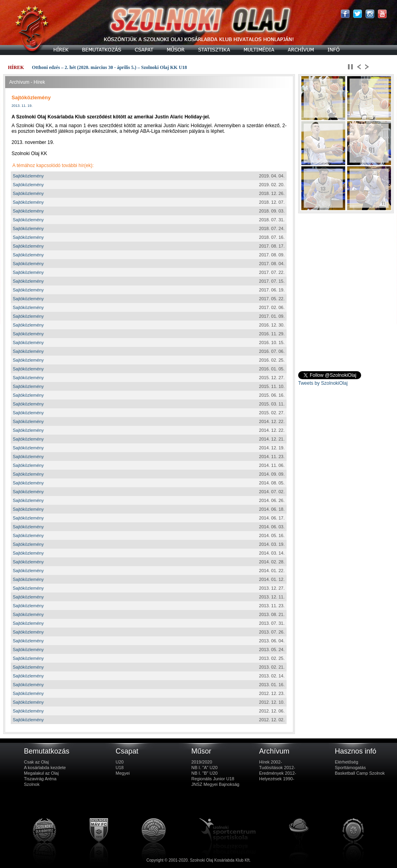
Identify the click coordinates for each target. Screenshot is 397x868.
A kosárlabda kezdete (45, 768)
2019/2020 (202, 762)
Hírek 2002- (270, 762)
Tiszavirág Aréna (40, 779)
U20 (120, 762)
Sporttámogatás (350, 768)
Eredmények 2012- (278, 773)
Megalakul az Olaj (41, 773)
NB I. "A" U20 (204, 768)
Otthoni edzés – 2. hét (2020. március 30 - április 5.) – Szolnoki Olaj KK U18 (109, 67)
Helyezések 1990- (277, 779)
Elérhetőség (347, 762)
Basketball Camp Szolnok (360, 773)
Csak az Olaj (36, 762)
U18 (120, 768)
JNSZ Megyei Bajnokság (215, 784)
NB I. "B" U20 (204, 773)
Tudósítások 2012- (277, 768)
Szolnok (32, 784)
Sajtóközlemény (28, 176)
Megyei (123, 773)
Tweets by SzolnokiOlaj (323, 383)
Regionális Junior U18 (213, 779)
